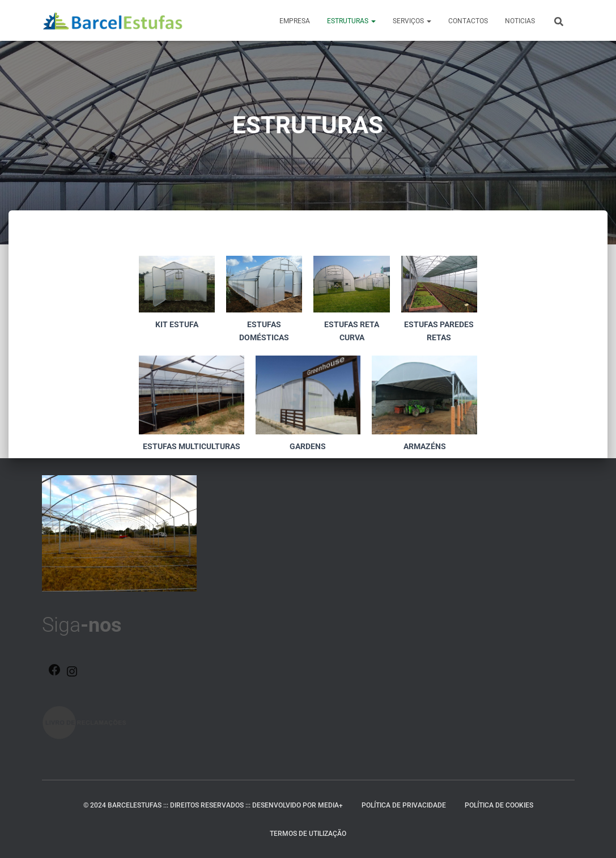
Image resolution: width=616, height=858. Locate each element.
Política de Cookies (499, 805)
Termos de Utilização (308, 834)
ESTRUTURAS (351, 21)
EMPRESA (295, 21)
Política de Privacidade (404, 805)
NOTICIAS (520, 21)
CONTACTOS (468, 21)
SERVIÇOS (412, 21)
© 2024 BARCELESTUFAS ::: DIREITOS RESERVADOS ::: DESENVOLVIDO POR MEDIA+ (213, 805)
